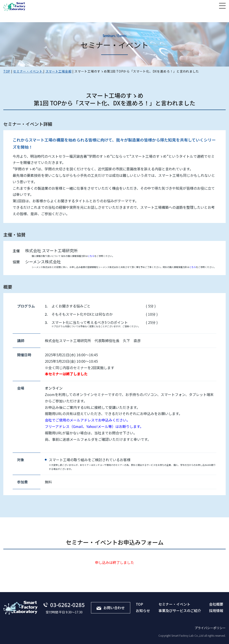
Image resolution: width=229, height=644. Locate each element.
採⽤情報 (216, 611)
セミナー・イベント (174, 604)
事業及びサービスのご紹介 (180, 611)
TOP (139, 604)
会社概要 (216, 604)
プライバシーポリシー (210, 628)
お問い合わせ (111, 608)
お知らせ (143, 611)
